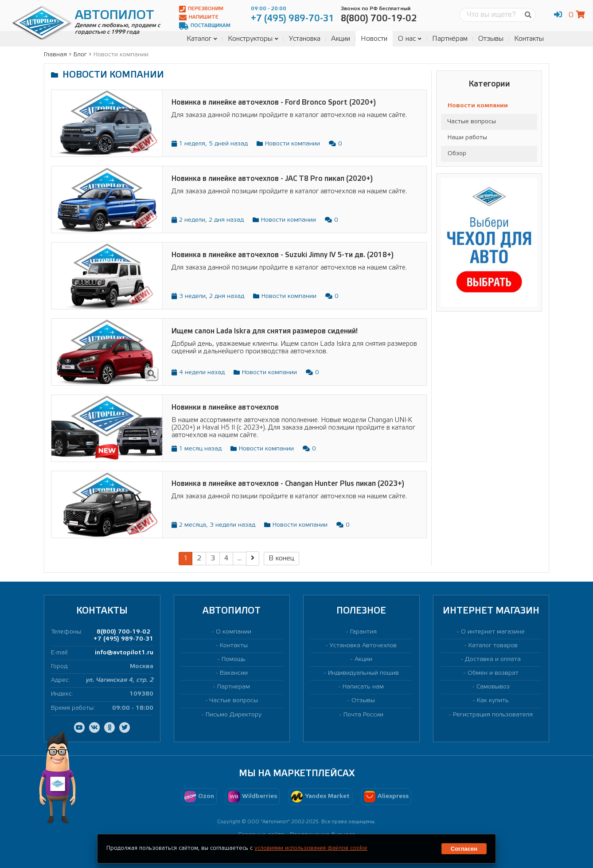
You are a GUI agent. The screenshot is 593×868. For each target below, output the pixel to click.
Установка (305, 39)
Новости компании (478, 106)
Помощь (234, 659)
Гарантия (363, 632)
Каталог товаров (493, 646)
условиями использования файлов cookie (311, 848)
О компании (234, 632)
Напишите (199, 18)
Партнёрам (450, 39)
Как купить (493, 701)
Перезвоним (201, 9)
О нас (410, 39)
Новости (374, 39)
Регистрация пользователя (493, 715)
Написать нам (363, 687)
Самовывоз (493, 687)
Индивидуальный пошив (363, 673)
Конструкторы (253, 39)
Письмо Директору (234, 715)
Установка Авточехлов (363, 646)
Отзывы (491, 39)
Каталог (202, 39)
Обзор (457, 154)
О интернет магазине (493, 632)
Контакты (529, 39)
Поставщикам (205, 26)
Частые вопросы (472, 122)
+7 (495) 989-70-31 (123, 639)
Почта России (363, 715)
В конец (281, 558)
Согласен (464, 849)
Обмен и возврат (493, 673)
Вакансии (234, 673)
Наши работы (467, 138)
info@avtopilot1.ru (124, 653)
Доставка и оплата (493, 659)
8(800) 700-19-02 (123, 632)
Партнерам (234, 687)
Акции (341, 39)
